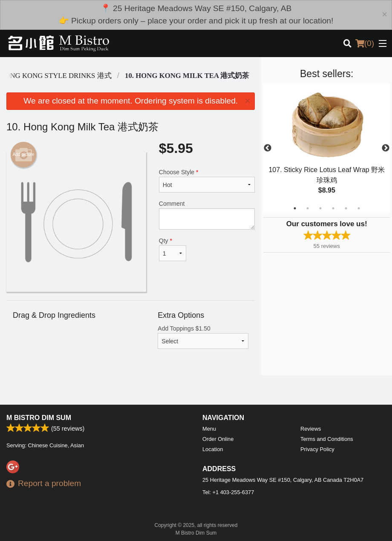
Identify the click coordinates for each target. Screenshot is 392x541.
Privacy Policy (317, 449)
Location (213, 449)
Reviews (311, 429)
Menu (209, 429)
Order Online (218, 439)
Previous (268, 148)
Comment (207, 215)
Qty (173, 249)
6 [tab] (359, 208)
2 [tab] (308, 208)
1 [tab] (295, 208)
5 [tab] (346, 208)
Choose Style (207, 181)
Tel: (228, 492)
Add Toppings (203, 337)
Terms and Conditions (327, 439)
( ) (365, 43)
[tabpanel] (327, 148)
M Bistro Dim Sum (39, 418)
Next (386, 148)
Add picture (24, 155)
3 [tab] (320, 208)
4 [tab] (333, 208)
